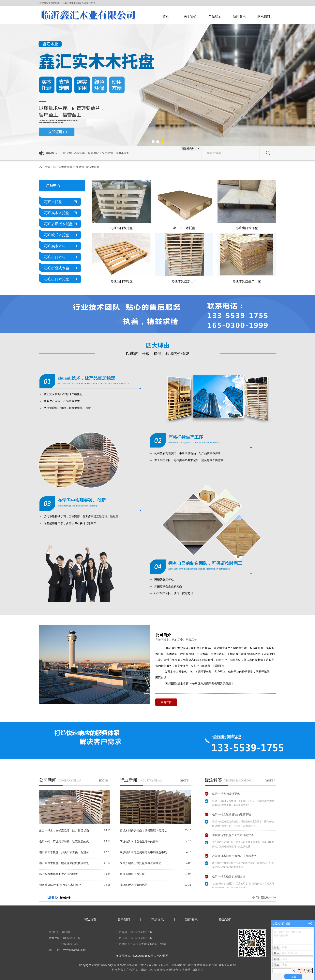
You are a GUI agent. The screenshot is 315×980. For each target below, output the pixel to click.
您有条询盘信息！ (86, 3)
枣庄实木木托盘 (57, 213)
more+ (105, 780)
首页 (166, 16)
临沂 (169, 970)
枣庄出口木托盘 (57, 279)
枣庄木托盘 (53, 202)
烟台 (175, 970)
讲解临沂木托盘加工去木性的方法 (233, 836)
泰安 (163, 970)
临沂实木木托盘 (63, 167)
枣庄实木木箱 (55, 246)
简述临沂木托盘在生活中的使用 (139, 841)
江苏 (150, 970)
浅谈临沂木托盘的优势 (134, 885)
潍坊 (188, 970)
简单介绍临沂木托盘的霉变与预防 (141, 863)
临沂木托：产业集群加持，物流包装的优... (65, 841)
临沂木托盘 (93, 167)
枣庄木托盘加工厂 (184, 281)
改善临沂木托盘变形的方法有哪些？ (234, 857)
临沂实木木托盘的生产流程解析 (58, 874)
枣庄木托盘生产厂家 (247, 281)
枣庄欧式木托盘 (57, 235)
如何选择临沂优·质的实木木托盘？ (60, 885)
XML (71, 3)
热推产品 (117, 970)
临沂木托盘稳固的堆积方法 (229, 877)
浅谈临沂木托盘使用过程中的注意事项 (143, 852)
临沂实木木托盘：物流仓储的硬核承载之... (65, 863)
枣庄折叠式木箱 (57, 268)
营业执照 (163, 956)
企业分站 (44, 3)
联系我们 (264, 16)
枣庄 (201, 970)
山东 (144, 970)
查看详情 (166, 702)
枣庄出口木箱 (55, 257)
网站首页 (90, 920)
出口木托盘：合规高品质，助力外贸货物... (65, 831)
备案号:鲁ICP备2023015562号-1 (136, 956)
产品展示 (215, 16)
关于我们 (190, 16)
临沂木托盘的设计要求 (226, 795)
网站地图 (55, 3)
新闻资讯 (239, 16)
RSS (64, 3)
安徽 (157, 970)
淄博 (182, 970)
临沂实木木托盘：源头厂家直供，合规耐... (65, 852)
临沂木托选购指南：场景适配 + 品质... (143, 831)
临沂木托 (79, 167)
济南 (194, 970)
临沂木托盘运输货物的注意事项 (232, 815)
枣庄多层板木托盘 (58, 224)
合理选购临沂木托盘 (132, 874)
